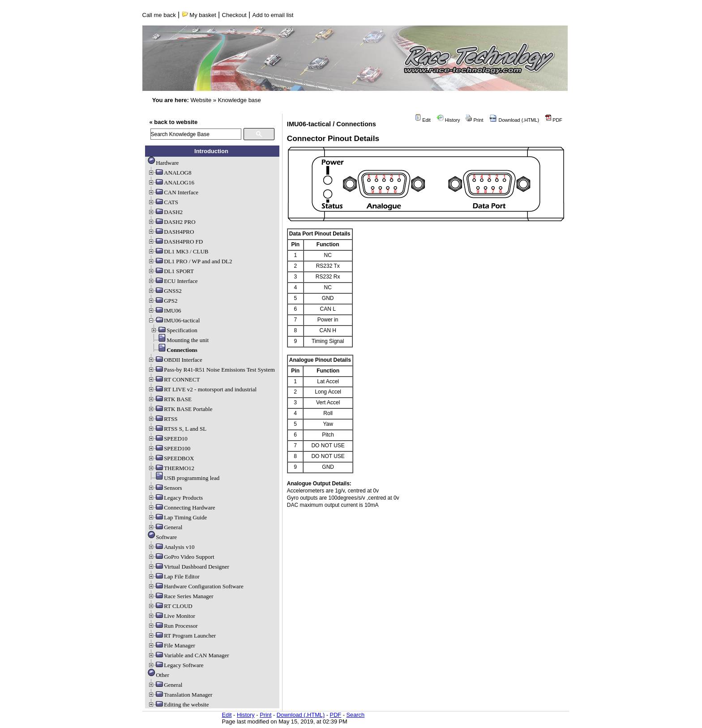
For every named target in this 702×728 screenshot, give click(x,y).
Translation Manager (180, 695)
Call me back (159, 15)
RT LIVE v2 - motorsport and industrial (202, 389)
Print (474, 120)
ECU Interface (173, 281)
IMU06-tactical (174, 320)
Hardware (163, 163)
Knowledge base (240, 100)
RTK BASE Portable (180, 409)
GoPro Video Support (181, 557)
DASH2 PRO (171, 222)
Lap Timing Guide (177, 517)
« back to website (174, 122)
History (448, 120)
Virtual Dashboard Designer (188, 567)
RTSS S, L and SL (177, 429)
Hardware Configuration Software (196, 586)
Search (356, 715)
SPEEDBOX (171, 458)
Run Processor (173, 626)
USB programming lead (184, 478)
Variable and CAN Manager (188, 655)
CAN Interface (173, 192)
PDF (554, 120)
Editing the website (178, 704)
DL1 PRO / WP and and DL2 (190, 261)
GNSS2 (165, 291)
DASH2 (165, 212)
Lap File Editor (173, 576)
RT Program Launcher (182, 636)
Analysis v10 (171, 547)
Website (201, 100)
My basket (199, 15)
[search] (196, 134)
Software (162, 537)
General (165, 527)
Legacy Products (175, 498)
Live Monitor (171, 616)
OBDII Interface (175, 360)
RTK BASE (170, 399)
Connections (174, 350)
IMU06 (164, 310)
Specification (174, 330)
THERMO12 (171, 468)
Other (158, 675)
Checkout (234, 15)
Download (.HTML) (514, 120)
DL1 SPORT (171, 271)
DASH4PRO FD (175, 242)
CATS (163, 202)
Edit (423, 120)
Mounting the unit (180, 340)
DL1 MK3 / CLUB (178, 251)
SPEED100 (169, 448)
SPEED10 (168, 439)
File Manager (171, 645)
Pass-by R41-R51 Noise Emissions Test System (211, 370)
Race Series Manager (180, 596)
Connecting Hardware (181, 507)
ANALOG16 (171, 182)
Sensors (165, 488)
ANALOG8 (169, 173)
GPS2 (163, 301)
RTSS (163, 419)
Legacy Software (175, 665)
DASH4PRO (171, 232)
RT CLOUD (170, 606)
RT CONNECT (174, 379)
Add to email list (273, 15)
